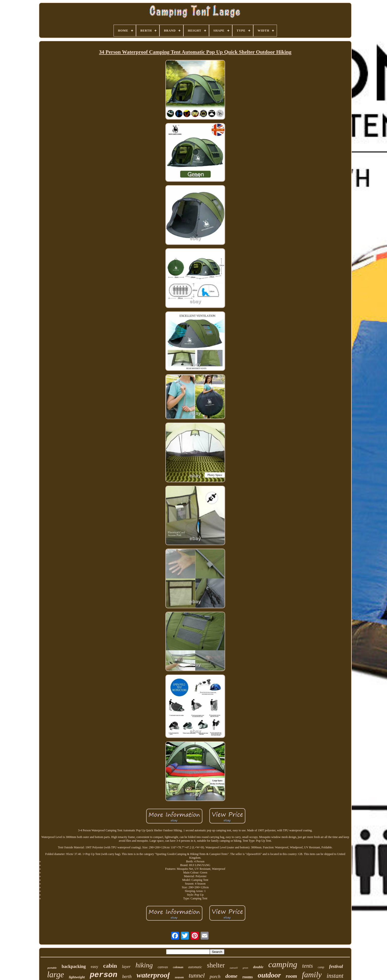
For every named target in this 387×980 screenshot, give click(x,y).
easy (95, 967)
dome (231, 976)
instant (335, 976)
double (258, 967)
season (179, 977)
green (245, 968)
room (291, 976)
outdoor (269, 975)
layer (126, 967)
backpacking (74, 966)
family (312, 975)
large (56, 975)
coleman (178, 967)
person (104, 975)
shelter (216, 965)
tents (307, 966)
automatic (195, 967)
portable (52, 968)
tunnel (197, 975)
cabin (110, 966)
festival (336, 966)
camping (283, 964)
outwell (234, 968)
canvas (163, 967)
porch (215, 976)
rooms (248, 977)
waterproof (153, 975)
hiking (144, 965)
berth (127, 977)
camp (321, 967)
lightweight (77, 977)
